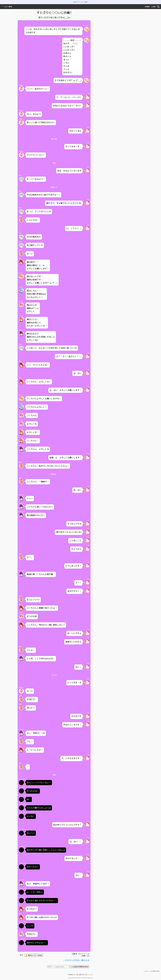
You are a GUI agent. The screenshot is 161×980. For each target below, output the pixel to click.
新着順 (147, 7)
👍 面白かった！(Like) (34, 955)
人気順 (153, 7)
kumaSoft (78, 978)
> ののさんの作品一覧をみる (76, 960)
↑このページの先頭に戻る (152, 971)
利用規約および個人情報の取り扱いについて (80, 975)
